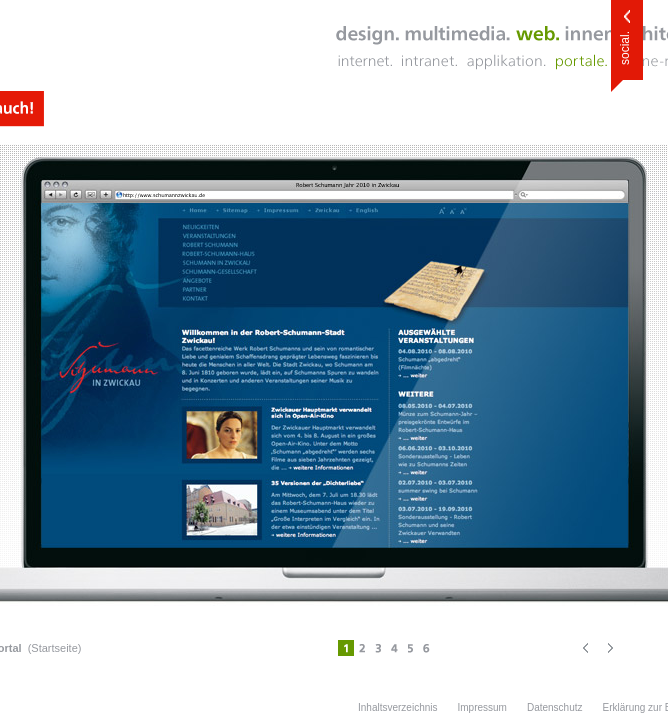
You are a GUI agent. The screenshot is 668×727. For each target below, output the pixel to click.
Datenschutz (555, 707)
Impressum (481, 707)
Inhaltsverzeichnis (397, 707)
